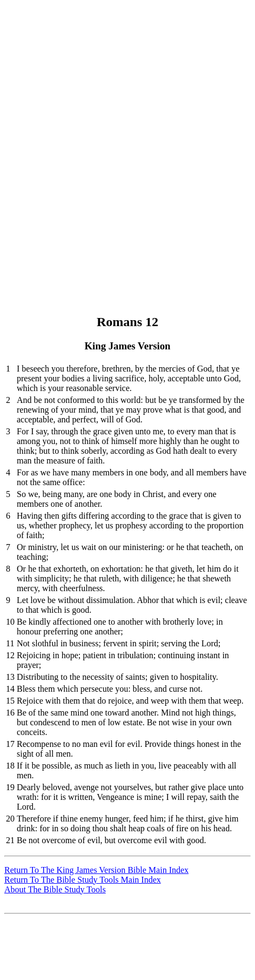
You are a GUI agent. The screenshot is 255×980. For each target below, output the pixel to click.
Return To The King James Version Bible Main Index (96, 870)
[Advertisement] (127, 132)
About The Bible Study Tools (55, 889)
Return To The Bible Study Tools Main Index (83, 880)
